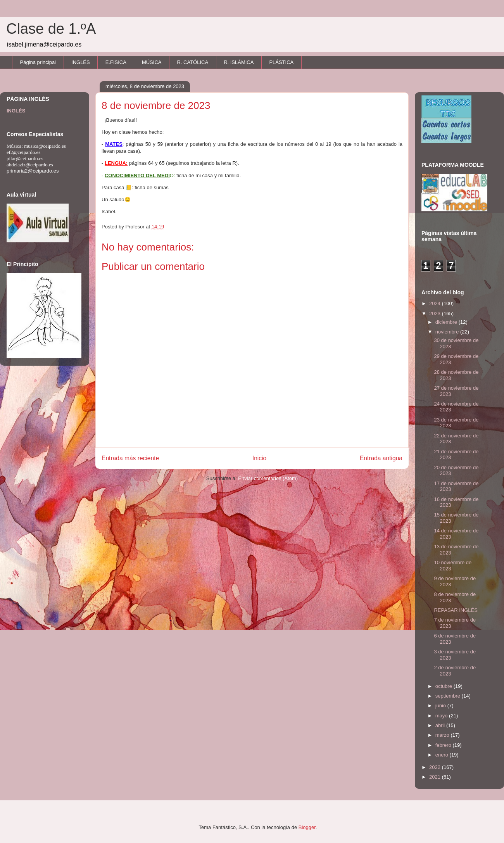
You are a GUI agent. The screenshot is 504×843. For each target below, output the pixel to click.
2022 (436, 767)
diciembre (447, 322)
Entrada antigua (381, 458)
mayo (442, 716)
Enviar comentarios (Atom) (268, 478)
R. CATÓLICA (192, 62)
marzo (443, 735)
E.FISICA (116, 62)
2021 (436, 777)
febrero (444, 745)
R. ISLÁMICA (239, 62)
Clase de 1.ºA (51, 29)
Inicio (259, 458)
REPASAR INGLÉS (456, 610)
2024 (436, 303)
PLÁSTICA (281, 62)
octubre (444, 686)
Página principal (38, 62)
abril (441, 725)
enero (443, 755)
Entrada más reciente (130, 458)
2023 (436, 314)
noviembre (448, 332)
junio (441, 706)
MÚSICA (152, 62)
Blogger (307, 827)
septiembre (449, 696)
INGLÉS (81, 62)
